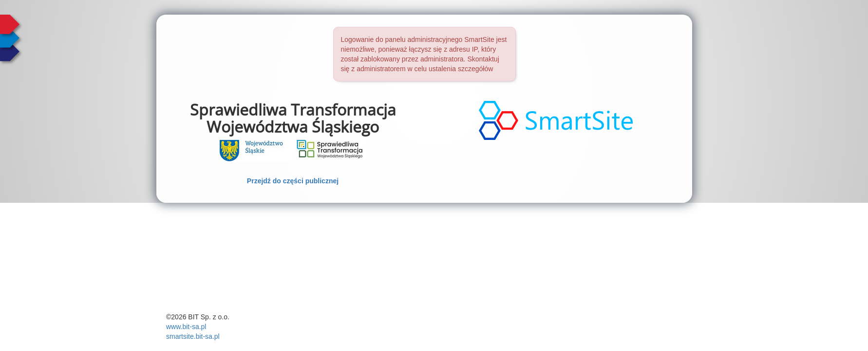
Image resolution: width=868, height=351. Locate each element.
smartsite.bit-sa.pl (193, 336)
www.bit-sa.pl (186, 327)
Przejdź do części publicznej (293, 181)
